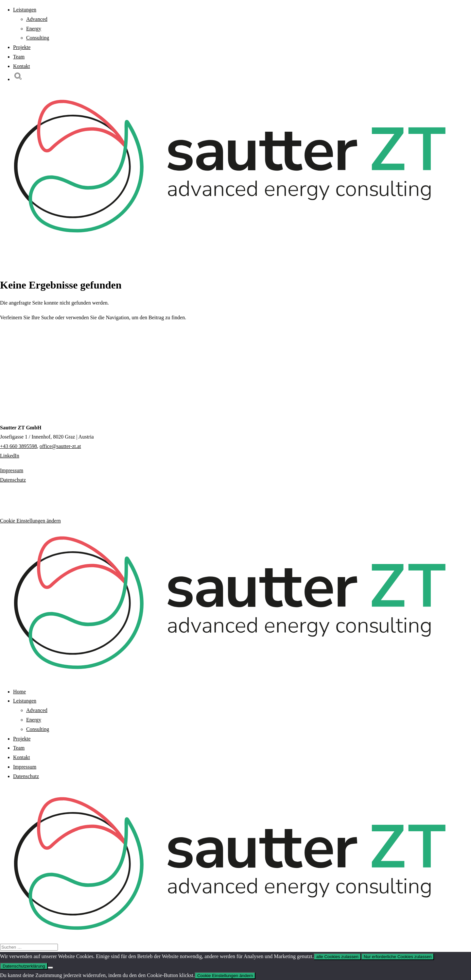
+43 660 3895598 (18, 446)
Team (19, 57)
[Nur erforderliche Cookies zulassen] (50, 968)
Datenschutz (13, 480)
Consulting (38, 38)
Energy (34, 29)
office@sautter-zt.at (60, 446)
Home (19, 692)
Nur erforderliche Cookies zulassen (398, 957)
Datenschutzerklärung (24, 966)
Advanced (37, 19)
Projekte (22, 47)
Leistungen (25, 10)
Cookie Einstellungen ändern (30, 521)
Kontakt (22, 66)
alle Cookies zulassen (337, 957)
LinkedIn (10, 456)
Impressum (12, 470)
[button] (18, 79)
